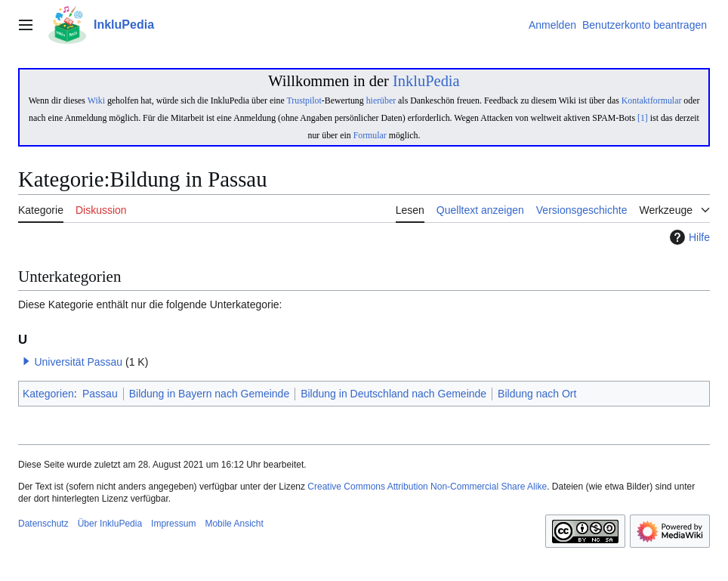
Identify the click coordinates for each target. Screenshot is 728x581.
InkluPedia (426, 81)
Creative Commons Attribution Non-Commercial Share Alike (427, 487)
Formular (370, 135)
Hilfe (688, 237)
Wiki (96, 100)
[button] (26, 361)
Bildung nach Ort (537, 394)
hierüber (381, 100)
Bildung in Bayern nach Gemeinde (209, 394)
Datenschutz (43, 524)
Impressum (173, 524)
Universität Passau (78, 362)
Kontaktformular (652, 100)
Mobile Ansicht (234, 524)
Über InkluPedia (110, 524)
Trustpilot (304, 100)
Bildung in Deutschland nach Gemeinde (393, 394)
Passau (100, 394)
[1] (643, 118)
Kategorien (48, 394)
